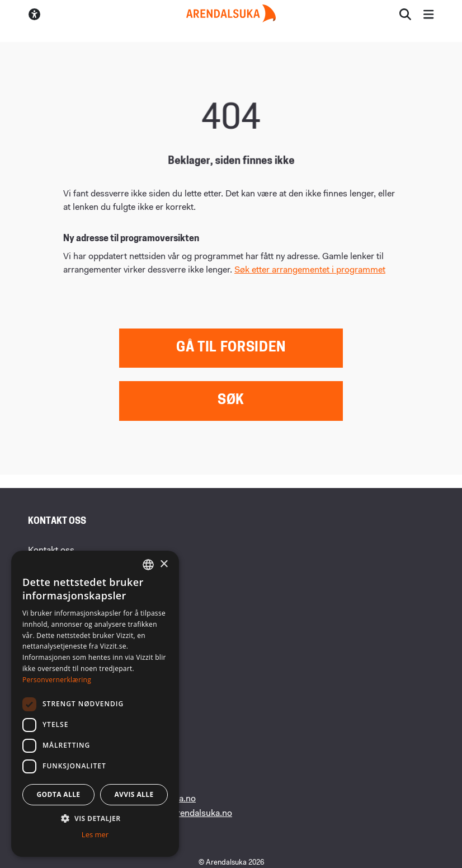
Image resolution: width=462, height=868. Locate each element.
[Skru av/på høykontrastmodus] (34, 14)
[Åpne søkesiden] (405, 14)
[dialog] (95, 704)
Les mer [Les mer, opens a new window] (95, 834)
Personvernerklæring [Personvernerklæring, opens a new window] (57, 680)
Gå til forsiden (231, 348)
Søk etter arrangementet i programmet (310, 270)
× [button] (164, 564)
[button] (95, 818)
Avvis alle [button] (134, 794)
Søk (231, 401)
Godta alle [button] (58, 794)
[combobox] (148, 565)
